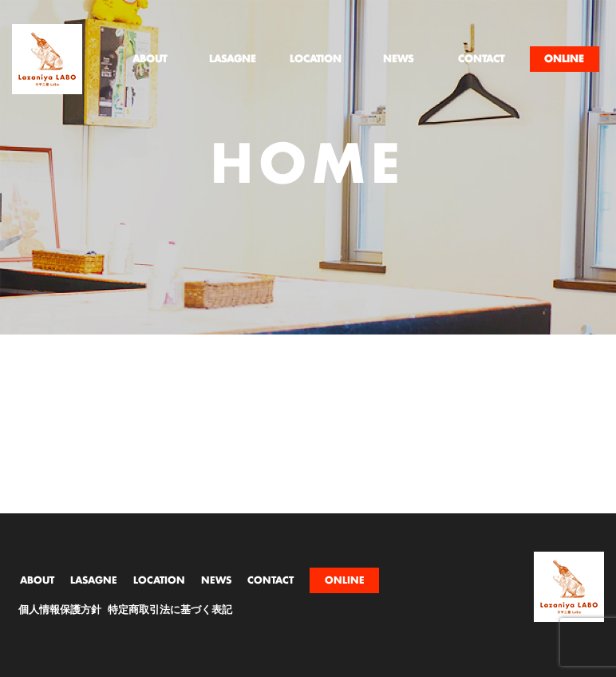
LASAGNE (94, 580)
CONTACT (270, 580)
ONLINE (345, 580)
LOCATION (159, 580)
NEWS (216, 580)
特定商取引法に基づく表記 (170, 610)
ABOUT (37, 580)
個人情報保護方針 (60, 610)
